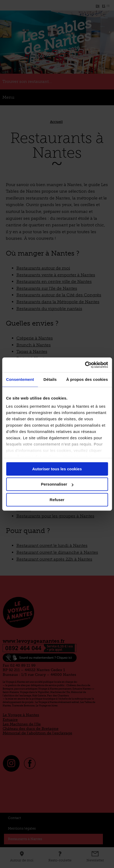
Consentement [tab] (20, 379)
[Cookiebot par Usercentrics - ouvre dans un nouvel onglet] (85, 365)
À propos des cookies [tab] (87, 379)
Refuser (57, 500)
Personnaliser (57, 484)
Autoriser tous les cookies (57, 469)
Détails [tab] (50, 379)
